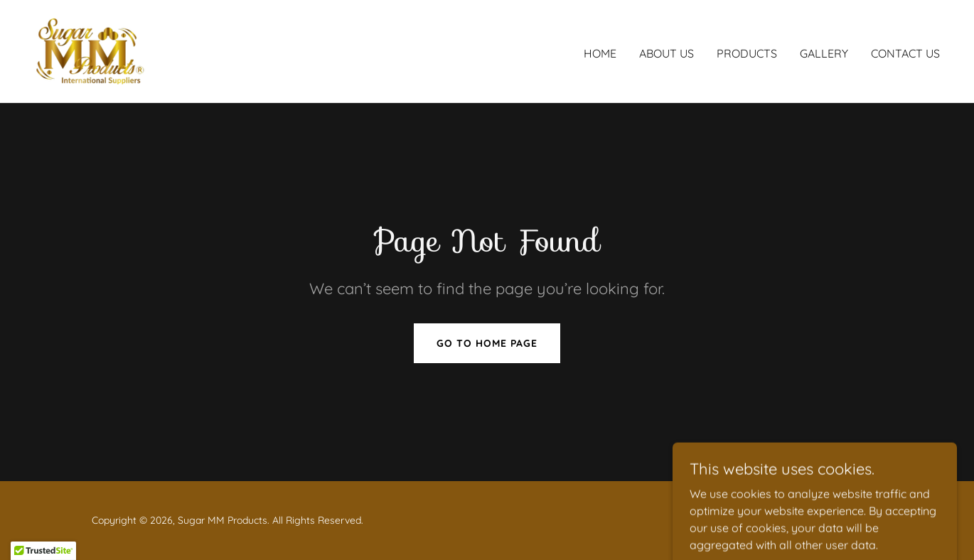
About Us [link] (667, 53)
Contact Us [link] (905, 53)
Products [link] (747, 53)
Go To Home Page (487, 343)
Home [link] (600, 53)
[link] (91, 50)
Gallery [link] (824, 53)
